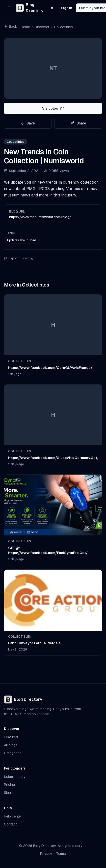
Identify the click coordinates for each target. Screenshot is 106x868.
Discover (42, 27)
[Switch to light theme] (52, 8)
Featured (11, 737)
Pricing (9, 785)
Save (28, 123)
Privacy (46, 854)
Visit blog (53, 108)
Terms (61, 854)
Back (11, 26)
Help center (13, 816)
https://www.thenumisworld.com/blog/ (40, 217)
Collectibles (63, 27)
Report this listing (19, 258)
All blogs (11, 745)
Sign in (66, 8)
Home (25, 27)
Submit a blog (15, 777)
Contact (10, 824)
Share (78, 123)
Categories (13, 753)
